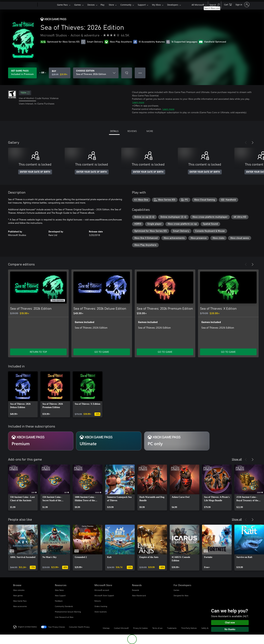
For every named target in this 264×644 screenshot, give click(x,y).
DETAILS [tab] (114, 131)
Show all (237, 459)
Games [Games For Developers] (176, 590)
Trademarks (172, 628)
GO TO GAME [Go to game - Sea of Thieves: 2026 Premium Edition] (165, 352)
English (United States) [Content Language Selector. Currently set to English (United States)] (28, 627)
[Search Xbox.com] (215, 4)
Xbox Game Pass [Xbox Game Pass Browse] (20, 601)
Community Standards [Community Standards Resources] (64, 606)
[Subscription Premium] (41, 441)
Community (126, 5)
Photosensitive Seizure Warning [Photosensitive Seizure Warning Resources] (68, 612)
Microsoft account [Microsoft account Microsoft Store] (102, 590)
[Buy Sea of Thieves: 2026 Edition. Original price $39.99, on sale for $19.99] (60, 73)
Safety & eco (207, 628)
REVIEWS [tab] (132, 131)
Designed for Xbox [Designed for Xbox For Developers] (181, 595)
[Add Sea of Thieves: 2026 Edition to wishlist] (127, 73)
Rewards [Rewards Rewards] (136, 590)
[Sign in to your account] (242, 5)
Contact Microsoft (121, 628)
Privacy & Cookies (141, 628)
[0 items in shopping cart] (228, 4)
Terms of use (157, 628)
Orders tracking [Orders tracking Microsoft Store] (101, 606)
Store (111, 5)
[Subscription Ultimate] (109, 441)
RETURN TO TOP (38, 352)
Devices (91, 5)
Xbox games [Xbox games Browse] (18, 595)
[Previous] (246, 143)
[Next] (253, 143)
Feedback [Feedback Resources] (59, 601)
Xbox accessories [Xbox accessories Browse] (20, 606)
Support (142, 5)
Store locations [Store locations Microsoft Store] (101, 612)
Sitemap (106, 628)
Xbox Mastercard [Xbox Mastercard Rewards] (139, 595)
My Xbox (156, 5)
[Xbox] (47, 5)
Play (102, 5)
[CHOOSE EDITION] (96, 73)
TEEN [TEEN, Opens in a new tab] (25, 93)
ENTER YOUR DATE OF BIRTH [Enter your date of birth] (35, 172)
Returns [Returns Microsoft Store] (98, 601)
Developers (173, 5)
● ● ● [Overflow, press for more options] (140, 73)
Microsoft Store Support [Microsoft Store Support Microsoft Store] (104, 595)
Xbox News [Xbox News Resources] (59, 590)
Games (78, 5)
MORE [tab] (150, 131)
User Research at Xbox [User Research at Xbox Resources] (64, 617)
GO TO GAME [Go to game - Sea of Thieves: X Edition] (228, 352)
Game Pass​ (62, 5)
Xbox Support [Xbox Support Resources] (60, 595)
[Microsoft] (25, 5)
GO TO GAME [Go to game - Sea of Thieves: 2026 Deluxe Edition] (102, 352)
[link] (23, 394)
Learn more (138, 102)
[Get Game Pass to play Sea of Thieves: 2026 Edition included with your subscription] (22, 73)
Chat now (230, 623)
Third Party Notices (189, 628)
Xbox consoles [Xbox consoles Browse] (19, 590)
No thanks (230, 629)
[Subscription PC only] (177, 441)
